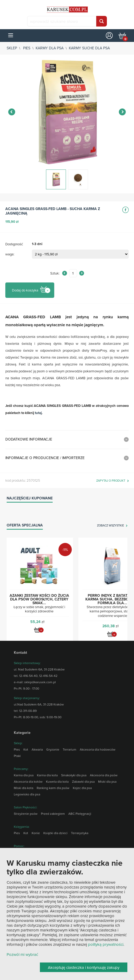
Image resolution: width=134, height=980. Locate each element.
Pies (27, 48)
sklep (12, 48)
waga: (10, 254)
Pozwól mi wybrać (22, 955)
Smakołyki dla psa (74, 775)
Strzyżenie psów (26, 814)
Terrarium (70, 749)
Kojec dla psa (82, 788)
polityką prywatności (106, 944)
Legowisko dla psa (27, 794)
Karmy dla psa (50, 48)
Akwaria (37, 749)
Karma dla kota (47, 775)
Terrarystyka (80, 833)
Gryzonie (53, 749)
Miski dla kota (24, 788)
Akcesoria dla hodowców (98, 749)
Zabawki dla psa (83, 781)
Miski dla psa (107, 781)
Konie (36, 833)
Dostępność (14, 244)
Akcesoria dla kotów (28, 781)
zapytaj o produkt (111, 481)
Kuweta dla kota (57, 781)
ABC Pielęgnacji (80, 814)
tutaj (38, 413)
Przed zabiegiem (53, 814)
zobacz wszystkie (110, 526)
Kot (26, 749)
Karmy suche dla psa (89, 48)
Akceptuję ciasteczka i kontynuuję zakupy (84, 967)
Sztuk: (55, 273)
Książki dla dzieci (55, 833)
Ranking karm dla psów (53, 788)
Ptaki (17, 756)
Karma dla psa (24, 775)
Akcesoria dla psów (104, 775)
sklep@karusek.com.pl (40, 682)
